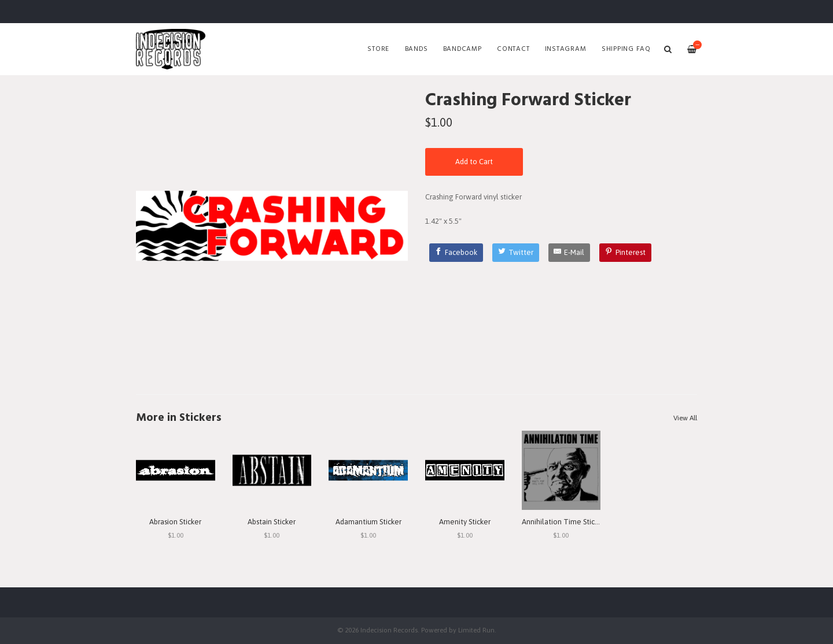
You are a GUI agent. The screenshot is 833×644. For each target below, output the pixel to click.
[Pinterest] (625, 253)
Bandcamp (462, 49)
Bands (417, 49)
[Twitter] (516, 253)
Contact (513, 49)
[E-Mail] (570, 253)
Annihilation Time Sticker (563, 522)
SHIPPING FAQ (626, 49)
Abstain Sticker (272, 522)
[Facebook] (456, 253)
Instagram (566, 49)
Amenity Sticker (465, 522)
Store (378, 49)
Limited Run (476, 630)
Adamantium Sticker (368, 522)
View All (685, 418)
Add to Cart (474, 162)
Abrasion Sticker (175, 522)
